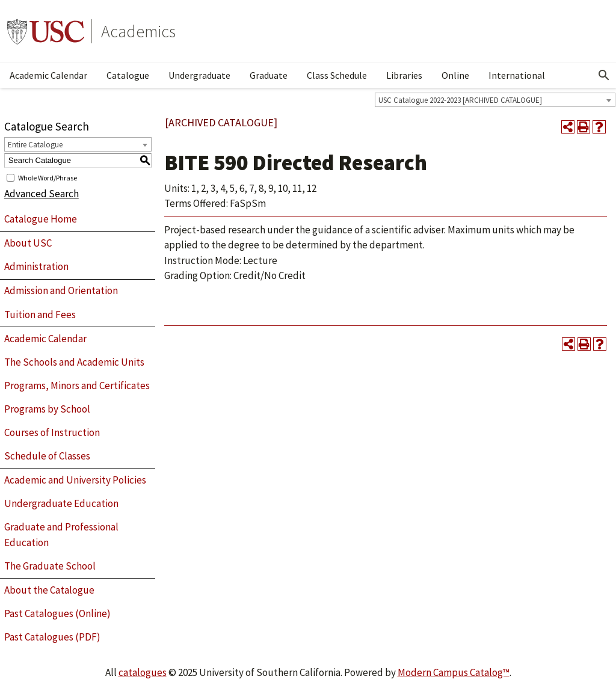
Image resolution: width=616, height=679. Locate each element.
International (517, 75)
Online (455, 75)
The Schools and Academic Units (74, 362)
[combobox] (495, 100)
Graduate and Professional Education (61, 535)
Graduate (269, 75)
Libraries (404, 75)
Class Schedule (337, 75)
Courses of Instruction (52, 432)
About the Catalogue (49, 590)
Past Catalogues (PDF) (52, 637)
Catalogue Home (41, 219)
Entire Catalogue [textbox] (35, 145)
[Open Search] (604, 75)
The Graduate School (50, 566)
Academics (138, 31)
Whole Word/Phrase (48, 177)
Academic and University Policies (75, 480)
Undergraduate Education (61, 503)
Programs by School (47, 409)
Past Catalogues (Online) (57, 613)
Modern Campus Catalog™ (454, 672)
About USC (28, 243)
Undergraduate (199, 75)
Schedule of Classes (47, 456)
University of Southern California (46, 31)
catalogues (143, 672)
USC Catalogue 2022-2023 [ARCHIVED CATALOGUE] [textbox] (460, 100)
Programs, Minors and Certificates (77, 386)
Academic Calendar (48, 75)
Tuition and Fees (40, 315)
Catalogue (128, 75)
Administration (36, 266)
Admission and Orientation (61, 290)
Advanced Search (42, 194)
